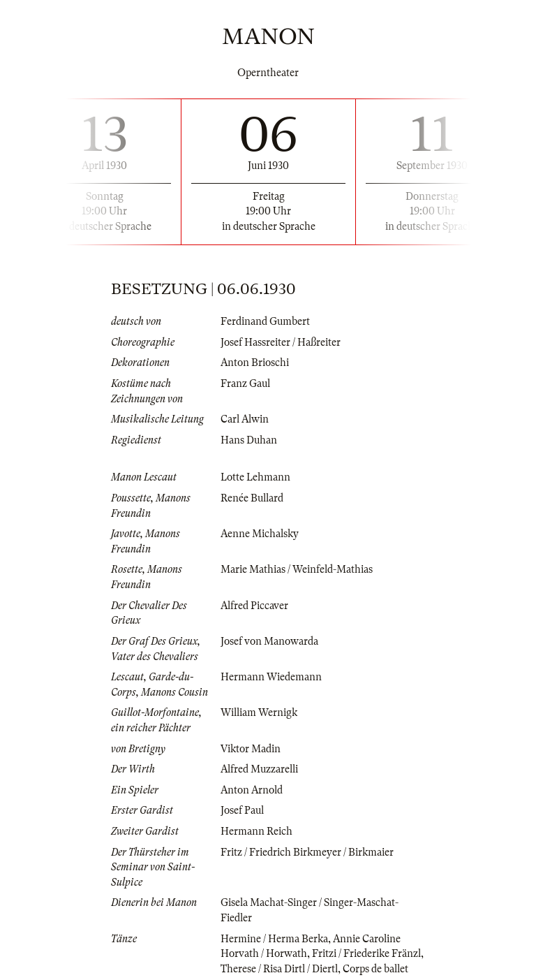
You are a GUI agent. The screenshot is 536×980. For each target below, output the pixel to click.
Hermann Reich (256, 831)
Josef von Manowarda (269, 641)
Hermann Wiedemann (271, 677)
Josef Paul (242, 810)
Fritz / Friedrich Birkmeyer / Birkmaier (307, 852)
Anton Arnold (252, 790)
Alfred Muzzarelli (259, 769)
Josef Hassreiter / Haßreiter (281, 342)
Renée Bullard (252, 498)
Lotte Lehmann (255, 477)
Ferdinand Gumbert (265, 321)
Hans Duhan (249, 440)
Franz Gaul (245, 383)
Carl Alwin (245, 419)
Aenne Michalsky (260, 534)
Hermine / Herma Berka (274, 939)
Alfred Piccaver (254, 606)
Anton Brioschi (255, 363)
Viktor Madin (251, 749)
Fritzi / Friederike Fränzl (366, 953)
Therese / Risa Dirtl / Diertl (279, 969)
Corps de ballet (375, 969)
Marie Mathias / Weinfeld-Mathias (297, 569)
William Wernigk (259, 712)
